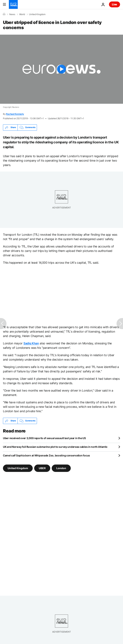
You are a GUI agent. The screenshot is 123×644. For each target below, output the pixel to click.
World (22, 14)
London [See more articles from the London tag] (61, 468)
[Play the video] (61, 69)
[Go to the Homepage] (13, 4)
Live (115, 4)
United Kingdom (37, 14)
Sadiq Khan (31, 343)
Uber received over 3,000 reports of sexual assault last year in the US (44, 438)
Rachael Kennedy (15, 114)
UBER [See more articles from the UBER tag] (42, 468)
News (12, 14)
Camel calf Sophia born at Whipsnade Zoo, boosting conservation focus (46, 455)
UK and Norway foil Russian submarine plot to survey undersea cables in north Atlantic (55, 447)
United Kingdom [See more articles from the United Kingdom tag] (18, 468)
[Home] (4, 14)
